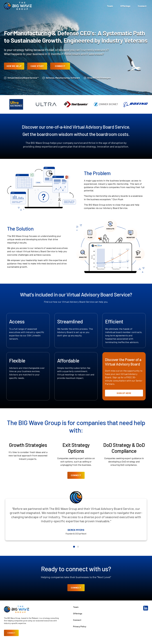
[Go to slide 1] (74, 547)
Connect (142, 6)
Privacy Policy (80, 626)
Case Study (37, 66)
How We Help (14, 66)
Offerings (125, 6)
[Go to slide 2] (78, 547)
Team (110, 6)
